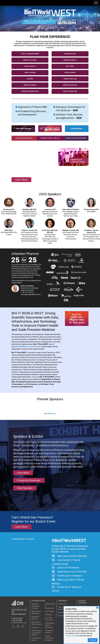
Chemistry (35, 627)
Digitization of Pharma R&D (32, 107)
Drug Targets (49, 611)
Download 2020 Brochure (24, 138)
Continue (93, 640)
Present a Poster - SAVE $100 (50, 138)
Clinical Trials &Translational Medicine (37, 633)
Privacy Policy (71, 636)
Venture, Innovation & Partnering (49, 638)
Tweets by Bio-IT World (23, 539)
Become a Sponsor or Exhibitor (76, 138)
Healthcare (49, 615)
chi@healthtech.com (20, 623)
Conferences (63, 604)
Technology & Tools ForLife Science (50, 625)
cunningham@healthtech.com (31, 294)
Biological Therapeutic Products (36, 606)
